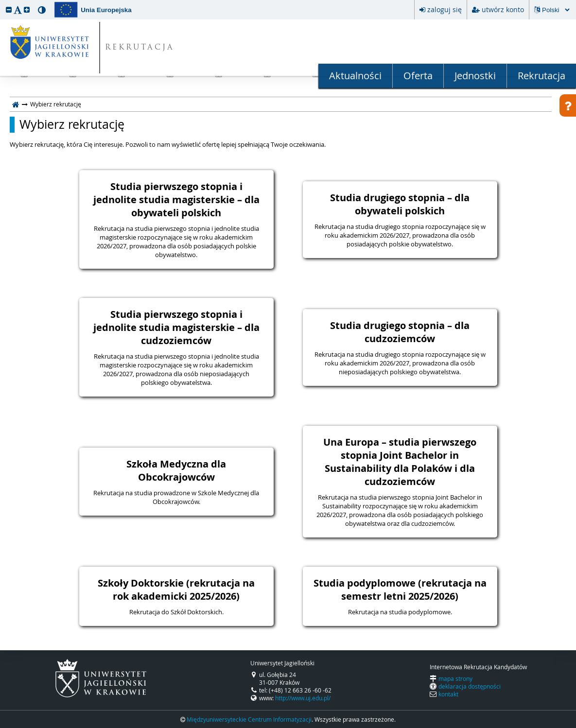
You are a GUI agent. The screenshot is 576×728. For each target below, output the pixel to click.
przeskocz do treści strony (2, 2)
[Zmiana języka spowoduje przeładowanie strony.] (556, 10)
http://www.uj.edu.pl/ (303, 698)
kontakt (448, 694)
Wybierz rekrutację (72, 124)
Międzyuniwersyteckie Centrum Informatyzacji (249, 719)
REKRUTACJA (140, 48)
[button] (9, 9)
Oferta (418, 76)
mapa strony (455, 678)
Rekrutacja (541, 76)
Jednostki (475, 76)
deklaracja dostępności (470, 686)
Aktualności (355, 76)
